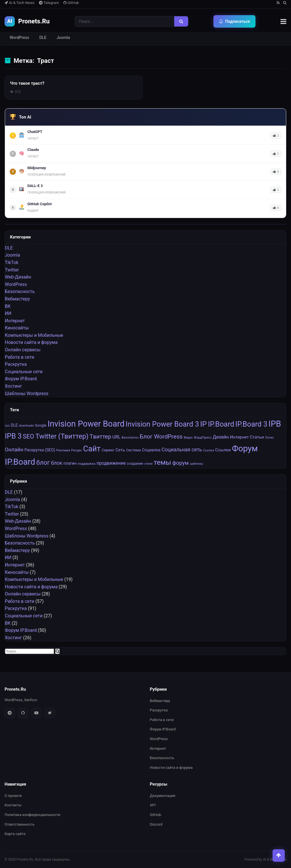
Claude (33, 150)
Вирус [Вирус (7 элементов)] (188, 437)
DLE (43, 38)
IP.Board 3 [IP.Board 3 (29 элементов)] (251, 424)
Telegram (49, 3)
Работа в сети (20, 357)
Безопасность (20, 291)
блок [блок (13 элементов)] (57, 463)
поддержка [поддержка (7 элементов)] (86, 464)
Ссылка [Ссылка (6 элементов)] (209, 450)
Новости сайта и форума (31, 343)
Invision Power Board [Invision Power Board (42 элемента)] (86, 424)
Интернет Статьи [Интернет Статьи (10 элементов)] (247, 437)
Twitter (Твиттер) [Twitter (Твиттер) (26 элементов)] (62, 436)
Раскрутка (16, 364)
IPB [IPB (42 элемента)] (275, 424)
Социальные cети (24, 372)
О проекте (13, 796)
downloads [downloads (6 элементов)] (26, 426)
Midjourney (37, 168)
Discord (156, 824)
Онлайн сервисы (23, 350)
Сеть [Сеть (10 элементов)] (120, 450)
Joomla (63, 38)
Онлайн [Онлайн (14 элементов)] (14, 449)
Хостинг (13, 386)
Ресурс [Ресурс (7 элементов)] (76, 450)
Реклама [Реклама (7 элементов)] (63, 450)
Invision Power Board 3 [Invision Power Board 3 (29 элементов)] (162, 424)
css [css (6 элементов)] (7, 426)
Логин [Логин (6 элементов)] (269, 438)
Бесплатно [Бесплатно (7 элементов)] (130, 437)
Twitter (12, 270)
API (153, 805)
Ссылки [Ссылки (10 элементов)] (223, 450)
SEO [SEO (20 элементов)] (28, 436)
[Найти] (181, 21)
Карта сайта (15, 834)
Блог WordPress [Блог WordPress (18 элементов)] (161, 437)
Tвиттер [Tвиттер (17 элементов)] (100, 437)
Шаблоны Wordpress (27, 393)
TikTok (12, 262)
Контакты (13, 805)
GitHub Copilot (40, 204)
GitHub (71, 3)
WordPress (19, 38)
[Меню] (283, 21)
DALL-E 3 (35, 186)
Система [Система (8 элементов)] (133, 450)
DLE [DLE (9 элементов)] (14, 425)
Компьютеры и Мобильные (34, 335)
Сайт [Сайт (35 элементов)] (92, 449)
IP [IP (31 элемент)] (203, 424)
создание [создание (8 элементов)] (135, 463)
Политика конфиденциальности (32, 815)
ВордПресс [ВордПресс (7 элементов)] (203, 437)
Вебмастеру (17, 299)
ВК (8, 306)
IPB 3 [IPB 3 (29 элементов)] (13, 436)
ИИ (8, 313)
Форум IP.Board (21, 379)
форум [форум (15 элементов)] (180, 463)
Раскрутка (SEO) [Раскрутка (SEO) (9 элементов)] (40, 450)
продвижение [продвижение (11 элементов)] (111, 463)
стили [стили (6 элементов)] (148, 464)
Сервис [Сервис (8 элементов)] (108, 450)
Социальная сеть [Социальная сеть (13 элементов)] (182, 450)
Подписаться (235, 21)
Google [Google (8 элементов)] (40, 425)
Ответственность (19, 824)
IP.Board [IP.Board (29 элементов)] (221, 424)
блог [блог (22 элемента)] (43, 463)
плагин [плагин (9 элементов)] (70, 463)
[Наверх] (278, 855)
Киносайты (17, 328)
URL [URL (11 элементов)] (116, 437)
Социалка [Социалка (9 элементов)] (151, 450)
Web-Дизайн (18, 277)
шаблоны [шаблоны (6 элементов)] (197, 464)
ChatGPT (35, 132)
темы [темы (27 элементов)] (162, 462)
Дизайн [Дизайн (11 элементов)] (221, 437)
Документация (163, 796)
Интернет (15, 321)
